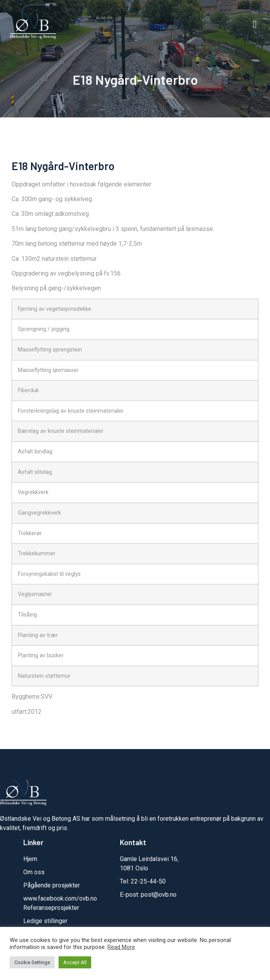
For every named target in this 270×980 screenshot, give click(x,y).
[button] (255, 25)
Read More (121, 947)
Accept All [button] (75, 962)
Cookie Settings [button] (32, 962)
